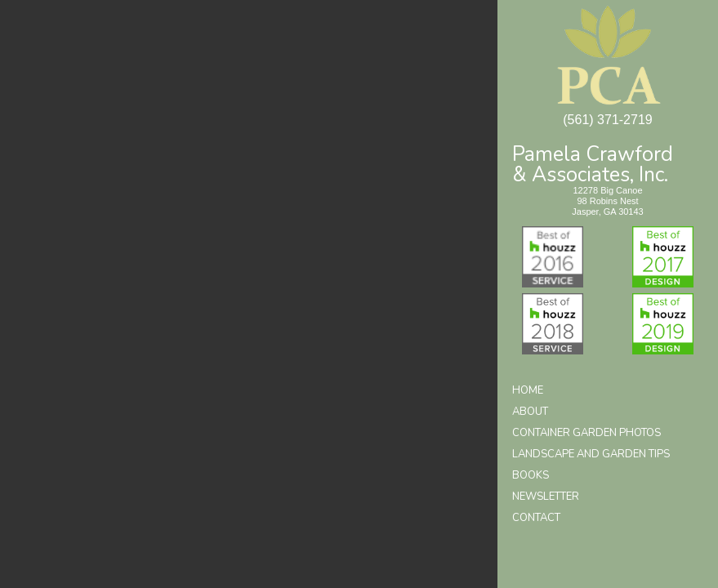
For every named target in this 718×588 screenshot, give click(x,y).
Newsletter (546, 497)
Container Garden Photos (586, 433)
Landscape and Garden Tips (591, 454)
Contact (536, 518)
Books (531, 475)
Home (528, 390)
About (530, 412)
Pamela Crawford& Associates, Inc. (593, 163)
